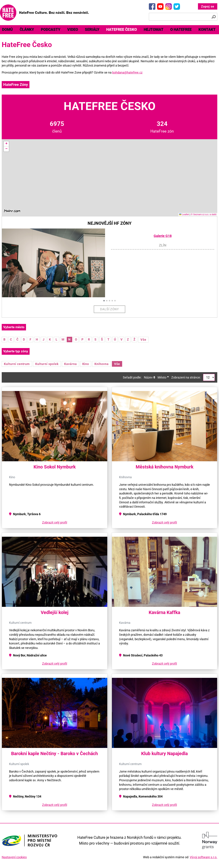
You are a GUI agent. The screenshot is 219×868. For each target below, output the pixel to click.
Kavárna (70, 364)
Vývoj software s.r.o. (204, 857)
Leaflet (184, 214)
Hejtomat (154, 30)
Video (73, 30)
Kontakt (207, 30)
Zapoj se (208, 6)
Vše (143, 340)
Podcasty (51, 30)
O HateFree (181, 30)
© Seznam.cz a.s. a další (204, 214)
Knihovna (102, 364)
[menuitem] (27, 30)
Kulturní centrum (17, 364)
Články (27, 30)
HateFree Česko (122, 30)
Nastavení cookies (14, 857)
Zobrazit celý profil (55, 522)
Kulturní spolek (47, 364)
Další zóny (110, 309)
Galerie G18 (163, 236)
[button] (6, 144)
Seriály (92, 30)
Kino (86, 364)
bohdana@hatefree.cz (127, 72)
